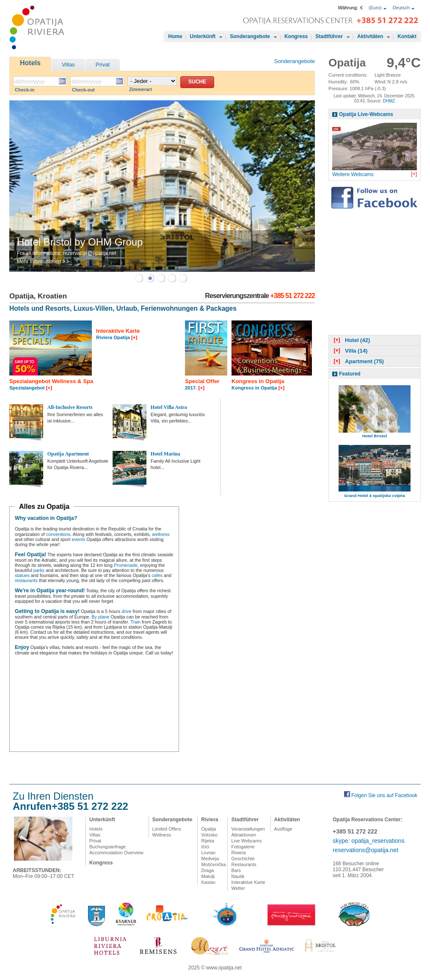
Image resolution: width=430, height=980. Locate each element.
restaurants (26, 580)
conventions (58, 534)
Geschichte (243, 859)
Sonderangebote (250, 36)
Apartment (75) (358, 361)
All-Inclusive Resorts (70, 407)
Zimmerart (141, 89)
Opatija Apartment (68, 454)
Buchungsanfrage (107, 847)
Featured (350, 374)
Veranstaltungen (248, 829)
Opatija (208, 829)
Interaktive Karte (248, 882)
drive (126, 611)
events (78, 539)
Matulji (208, 876)
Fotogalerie (243, 847)
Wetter (238, 888)
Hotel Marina (165, 454)
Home (175, 36)
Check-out (83, 90)
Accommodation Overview (116, 853)
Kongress (296, 36)
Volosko (209, 835)
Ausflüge (283, 829)
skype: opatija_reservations (369, 841)
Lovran (208, 853)
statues (22, 575)
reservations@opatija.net (365, 850)
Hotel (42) (351, 340)
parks (39, 570)
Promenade (126, 565)
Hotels (30, 63)
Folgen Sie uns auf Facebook (384, 795)
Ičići (205, 847)
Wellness (162, 835)
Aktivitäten (370, 36)
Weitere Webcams (353, 174)
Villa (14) (350, 351)
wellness (161, 534)
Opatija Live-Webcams (366, 114)
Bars (236, 870)
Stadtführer (329, 36)
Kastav (208, 882)
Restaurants (244, 864)
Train (135, 622)
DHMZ (389, 101)
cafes (157, 575)
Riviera (209, 820)
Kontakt (407, 36)
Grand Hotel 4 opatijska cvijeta (375, 496)
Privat (103, 65)
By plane (100, 617)
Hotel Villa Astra (169, 407)
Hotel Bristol (375, 436)
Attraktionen (244, 835)
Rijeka (208, 841)
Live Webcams (246, 841)
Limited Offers (167, 829)
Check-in (25, 90)
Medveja (210, 859)
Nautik (238, 876)
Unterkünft (203, 36)
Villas (68, 65)
